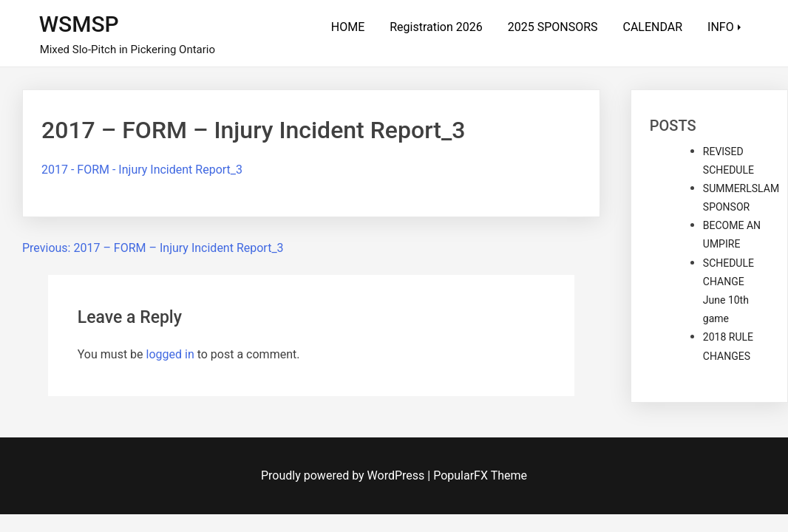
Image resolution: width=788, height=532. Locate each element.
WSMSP (79, 24)
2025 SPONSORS (553, 27)
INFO (721, 27)
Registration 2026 (436, 27)
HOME (348, 27)
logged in (170, 354)
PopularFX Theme (480, 475)
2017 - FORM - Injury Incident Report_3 (142, 170)
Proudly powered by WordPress (344, 475)
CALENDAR (653, 27)
